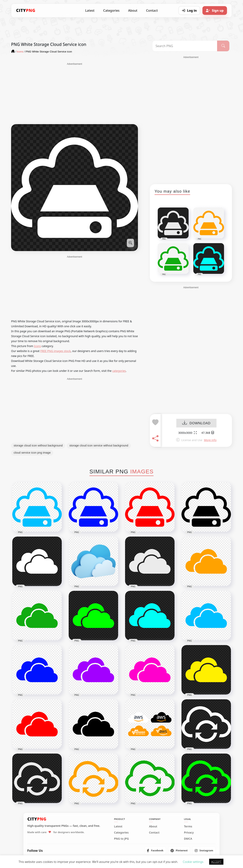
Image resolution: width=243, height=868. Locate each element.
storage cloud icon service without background (99, 445)
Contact (152, 10)
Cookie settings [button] (193, 862)
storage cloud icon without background (38, 445)
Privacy (189, 833)
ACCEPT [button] (216, 862)
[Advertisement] (75, 93)
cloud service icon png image (32, 453)
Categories (111, 10)
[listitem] (155, 851)
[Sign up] (215, 10)
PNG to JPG (121, 839)
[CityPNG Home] (26, 10)
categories (119, 371)
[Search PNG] (185, 46)
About (133, 10)
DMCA (188, 839)
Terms (188, 826)
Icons (37, 346)
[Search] (223, 46)
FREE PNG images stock (55, 351)
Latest (90, 10)
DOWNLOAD (196, 423)
